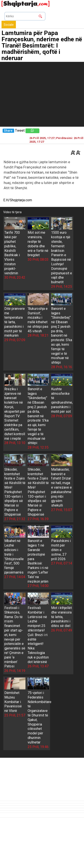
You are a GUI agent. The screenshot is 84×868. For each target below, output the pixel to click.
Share (8, 131)
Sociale (9, 25)
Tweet (20, 130)
